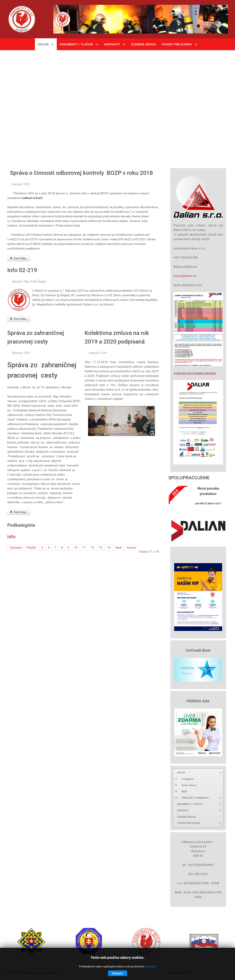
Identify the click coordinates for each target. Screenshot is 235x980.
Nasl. (119, 548)
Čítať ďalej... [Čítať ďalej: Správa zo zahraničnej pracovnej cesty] (19, 512)
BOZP (185, 792)
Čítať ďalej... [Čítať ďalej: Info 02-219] (19, 319)
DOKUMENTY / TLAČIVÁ (190, 804)
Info (11, 537)
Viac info (151, 966)
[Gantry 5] (22, 19)
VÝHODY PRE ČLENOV (189, 823)
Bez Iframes (118, 107)
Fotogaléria (188, 779)
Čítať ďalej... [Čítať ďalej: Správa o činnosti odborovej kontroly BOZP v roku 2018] (19, 258)
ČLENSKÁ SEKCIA (186, 817)
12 (92, 548)
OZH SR (181, 773)
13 (101, 548)
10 (76, 548)
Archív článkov (189, 785)
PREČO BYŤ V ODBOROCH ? (196, 798)
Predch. (32, 548)
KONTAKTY (183, 811)
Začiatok (16, 548)
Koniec (132, 548)
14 (109, 548)
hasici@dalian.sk (185, 276)
